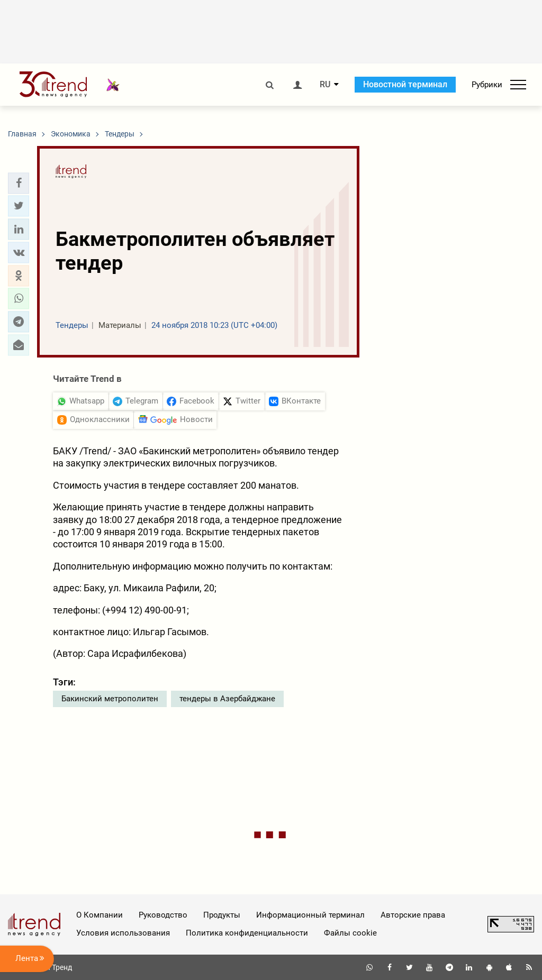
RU (325, 85)
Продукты (222, 915)
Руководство (163, 915)
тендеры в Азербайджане (227, 699)
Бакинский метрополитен (110, 699)
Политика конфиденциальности (247, 933)
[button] (19, 183)
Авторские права (413, 915)
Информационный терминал (310, 915)
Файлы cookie (350, 933)
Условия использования (123, 933)
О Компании (100, 915)
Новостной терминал (405, 84)
